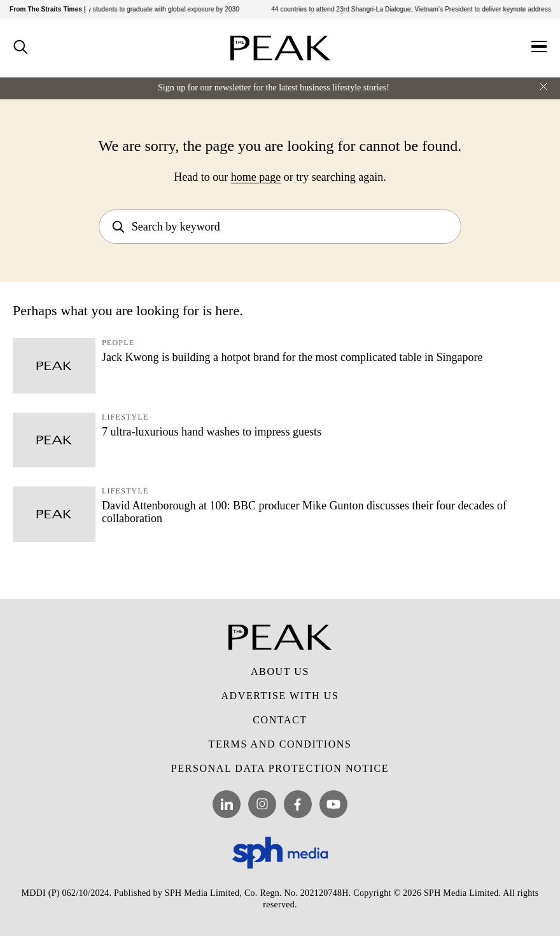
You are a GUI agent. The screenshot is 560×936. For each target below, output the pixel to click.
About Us (280, 671)
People (118, 343)
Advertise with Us (280, 696)
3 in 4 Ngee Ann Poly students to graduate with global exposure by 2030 (138, 9)
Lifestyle (125, 417)
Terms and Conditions (280, 744)
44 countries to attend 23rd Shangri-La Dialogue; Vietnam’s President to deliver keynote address (415, 9)
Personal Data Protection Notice (280, 768)
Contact (280, 720)
